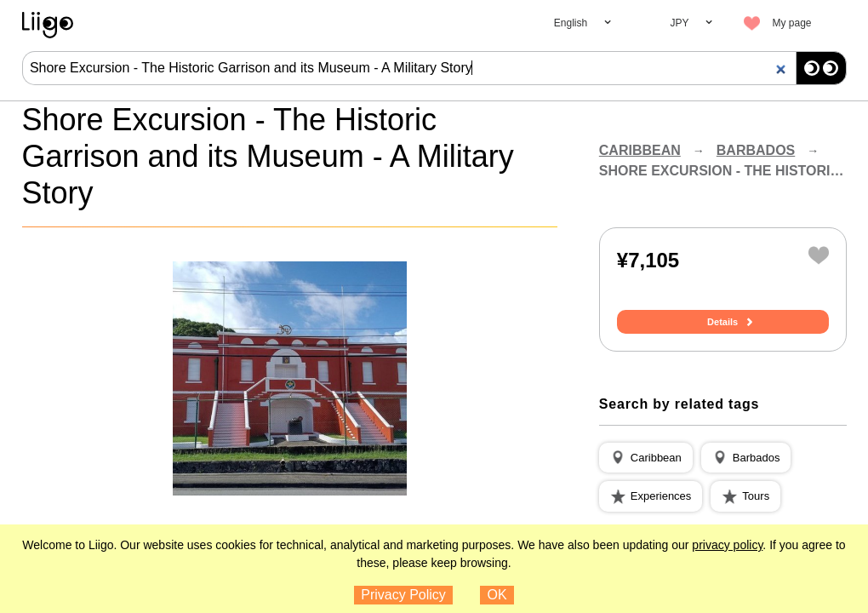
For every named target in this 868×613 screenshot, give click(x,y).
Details (722, 322)
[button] (646, 458)
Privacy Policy (403, 595)
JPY (679, 23)
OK (497, 595)
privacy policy (727, 545)
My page (791, 23)
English (571, 23)
